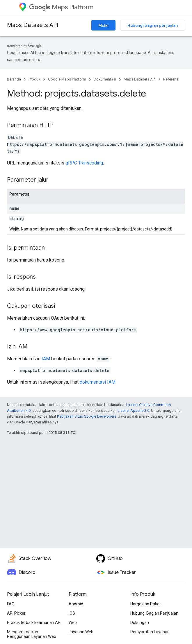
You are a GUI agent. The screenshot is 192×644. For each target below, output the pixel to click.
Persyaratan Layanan (150, 632)
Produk (34, 79)
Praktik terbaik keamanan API (34, 622)
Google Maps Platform (67, 79)
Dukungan (140, 622)
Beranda (14, 79)
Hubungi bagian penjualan (153, 25)
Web (73, 622)
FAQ (11, 604)
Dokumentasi (105, 79)
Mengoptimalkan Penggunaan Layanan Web (32, 634)
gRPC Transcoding (84, 163)
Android (76, 604)
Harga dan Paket (146, 604)
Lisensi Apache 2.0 (133, 410)
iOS (72, 613)
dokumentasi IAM (98, 382)
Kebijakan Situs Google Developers (87, 416)
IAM (46, 359)
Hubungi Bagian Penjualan (154, 613)
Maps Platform (61, 7)
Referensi (171, 79)
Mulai (103, 25)
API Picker (16, 613)
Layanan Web (81, 632)
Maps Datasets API (33, 25)
